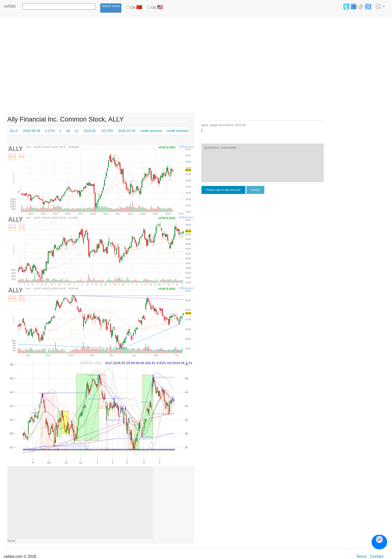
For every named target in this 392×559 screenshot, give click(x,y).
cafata (10, 6)
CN (134, 7)
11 (77, 131)
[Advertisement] (46, 67)
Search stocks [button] (111, 6)
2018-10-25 (127, 131)
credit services (151, 131)
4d (68, 131)
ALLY (14, 131)
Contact (377, 556)
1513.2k (90, 131)
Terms (361, 556)
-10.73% (107, 131)
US (155, 7)
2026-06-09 (32, 131)
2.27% (50, 131)
